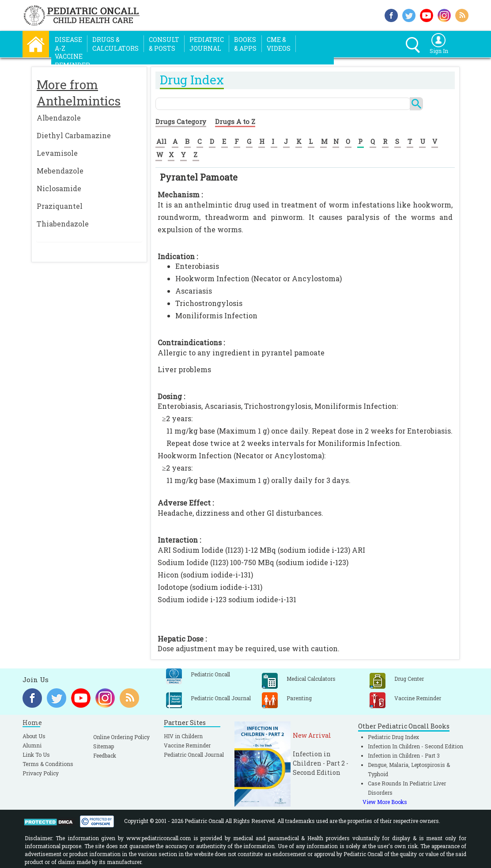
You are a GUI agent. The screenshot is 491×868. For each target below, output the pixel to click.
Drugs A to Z (235, 121)
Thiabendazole (63, 224)
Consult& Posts (164, 44)
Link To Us (36, 755)
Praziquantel (60, 206)
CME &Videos (279, 44)
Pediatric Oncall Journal (194, 755)
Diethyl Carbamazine (74, 135)
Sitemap (104, 746)
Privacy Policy (41, 773)
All (161, 141)
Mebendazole (60, 171)
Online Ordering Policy (121, 737)
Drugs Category (181, 121)
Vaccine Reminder (187, 745)
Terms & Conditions (48, 764)
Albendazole (59, 118)
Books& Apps (245, 44)
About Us (34, 736)
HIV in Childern (183, 736)
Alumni (32, 745)
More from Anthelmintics (79, 93)
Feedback (105, 755)
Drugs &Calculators (115, 44)
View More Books (385, 802)
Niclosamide (59, 188)
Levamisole (57, 153)
